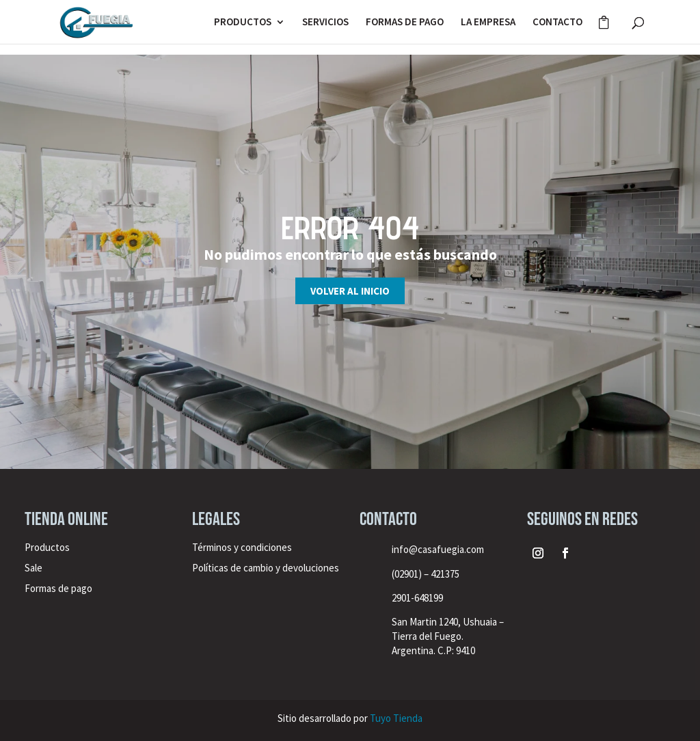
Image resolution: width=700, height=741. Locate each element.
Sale (33, 568)
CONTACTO (557, 23)
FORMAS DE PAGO (405, 23)
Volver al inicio (350, 291)
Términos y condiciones (243, 547)
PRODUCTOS (243, 23)
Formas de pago (58, 588)
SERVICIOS (325, 23)
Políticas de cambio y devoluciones (266, 568)
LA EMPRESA (488, 23)
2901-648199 (417, 598)
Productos (47, 547)
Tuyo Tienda (396, 718)
